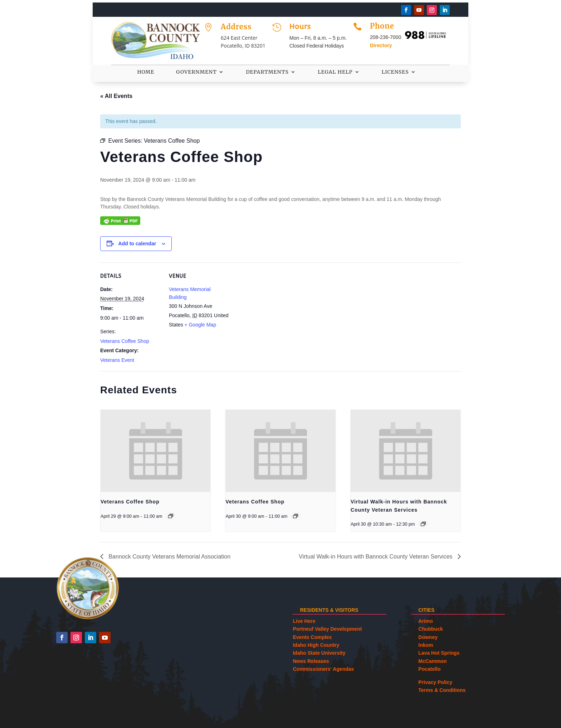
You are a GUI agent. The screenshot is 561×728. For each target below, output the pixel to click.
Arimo (425, 621)
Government (196, 72)
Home (146, 72)
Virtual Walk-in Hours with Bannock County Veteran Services (376, 557)
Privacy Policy (435, 682)
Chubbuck (430, 629)
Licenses (395, 72)
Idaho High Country (316, 645)
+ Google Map (200, 325)
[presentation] (155, 451)
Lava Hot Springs (439, 653)
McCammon (432, 661)
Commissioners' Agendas (323, 669)
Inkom (426, 645)
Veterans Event (117, 360)
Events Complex (312, 637)
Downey (428, 637)
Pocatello (429, 669)
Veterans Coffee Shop (125, 341)
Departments (267, 72)
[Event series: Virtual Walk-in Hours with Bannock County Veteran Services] (423, 524)
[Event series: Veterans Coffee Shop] (171, 516)
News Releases (311, 661)
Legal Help (335, 72)
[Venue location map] (275, 312)
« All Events (116, 96)
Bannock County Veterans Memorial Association (169, 557)
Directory (381, 45)
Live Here (304, 621)
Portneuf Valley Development (327, 629)
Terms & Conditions (442, 690)
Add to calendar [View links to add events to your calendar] (137, 244)
